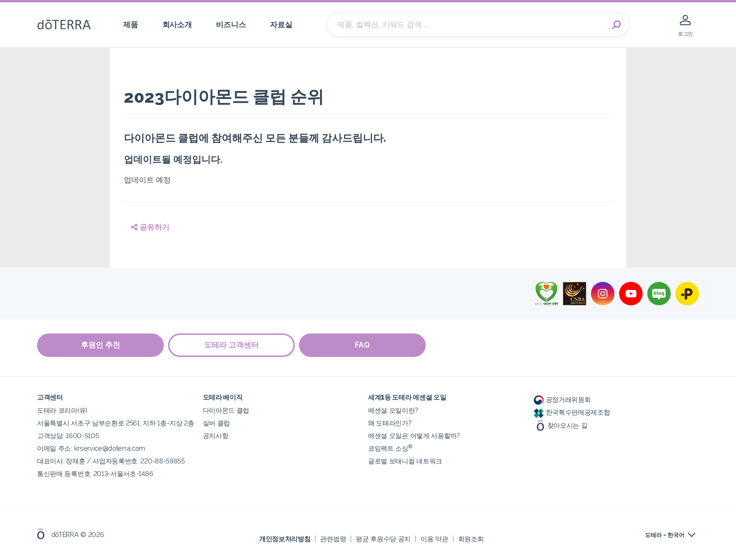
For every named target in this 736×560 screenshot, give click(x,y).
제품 (130, 25)
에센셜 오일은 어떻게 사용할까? (414, 435)
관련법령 (333, 539)
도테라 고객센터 (232, 345)
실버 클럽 (216, 423)
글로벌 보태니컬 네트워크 (405, 461)
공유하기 (150, 227)
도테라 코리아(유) (62, 410)
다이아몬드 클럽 (226, 410)
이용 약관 (434, 539)
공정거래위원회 (562, 399)
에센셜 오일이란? (393, 410)
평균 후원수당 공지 (383, 539)
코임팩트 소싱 (390, 448)
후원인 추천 (100, 345)
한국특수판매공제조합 (572, 412)
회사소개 (177, 25)
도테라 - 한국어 (665, 535)
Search (617, 25)
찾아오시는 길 (561, 425)
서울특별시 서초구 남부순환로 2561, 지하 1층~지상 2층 (116, 423)
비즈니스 (231, 25)
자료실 (281, 25)
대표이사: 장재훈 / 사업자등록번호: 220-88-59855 (111, 461)
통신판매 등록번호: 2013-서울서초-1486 (95, 473)
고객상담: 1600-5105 (68, 435)
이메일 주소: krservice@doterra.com (91, 448)
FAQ (363, 345)
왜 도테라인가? (390, 423)
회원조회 (471, 539)
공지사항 (216, 435)
